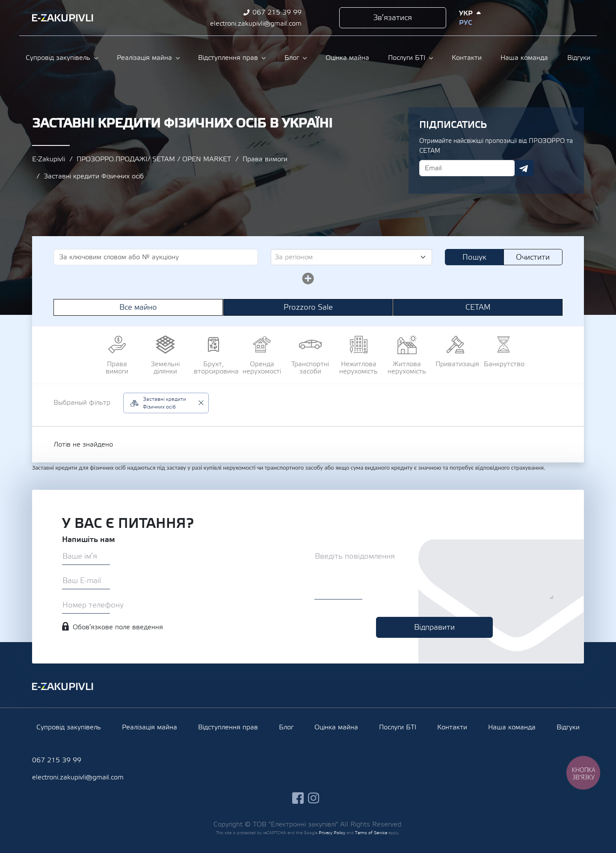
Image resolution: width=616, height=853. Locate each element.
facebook (539, 18)
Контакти (467, 58)
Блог (292, 58)
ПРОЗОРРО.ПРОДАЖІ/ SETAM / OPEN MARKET (154, 159)
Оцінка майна (347, 58)
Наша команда (524, 58)
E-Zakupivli (49, 159)
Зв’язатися (392, 18)
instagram (555, 18)
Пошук (474, 257)
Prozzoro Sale (308, 307)
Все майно (138, 307)
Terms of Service (371, 833)
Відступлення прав (228, 58)
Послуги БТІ (407, 58)
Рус (465, 23)
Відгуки (579, 58)
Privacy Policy (332, 833)
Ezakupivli (63, 18)
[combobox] (351, 257)
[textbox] (348, 257)
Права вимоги (265, 159)
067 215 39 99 (277, 12)
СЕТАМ (478, 307)
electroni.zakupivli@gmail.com (256, 24)
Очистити (533, 257)
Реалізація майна (144, 58)
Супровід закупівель (58, 58)
